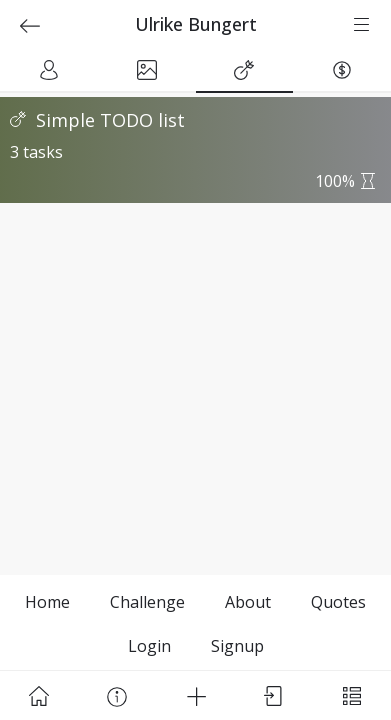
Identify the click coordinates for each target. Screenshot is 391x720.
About (248, 602)
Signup (237, 646)
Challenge (147, 602)
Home (47, 602)
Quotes (338, 602)
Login (149, 646)
